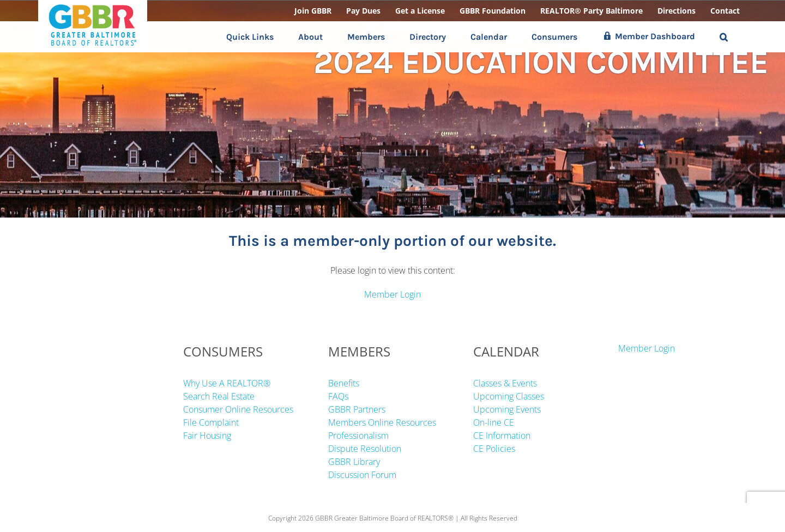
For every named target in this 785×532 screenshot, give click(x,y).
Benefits (344, 383)
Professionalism (358, 436)
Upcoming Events (507, 409)
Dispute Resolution (365, 449)
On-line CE (494, 422)
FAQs (338, 396)
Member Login (392, 294)
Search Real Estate (219, 396)
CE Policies (494, 449)
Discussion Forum (362, 475)
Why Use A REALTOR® (227, 383)
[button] (724, 37)
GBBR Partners (357, 409)
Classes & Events (505, 383)
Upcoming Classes (509, 396)
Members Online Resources (382, 422)
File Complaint (211, 422)
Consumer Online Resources (238, 409)
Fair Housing (207, 436)
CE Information (502, 436)
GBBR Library (354, 462)
